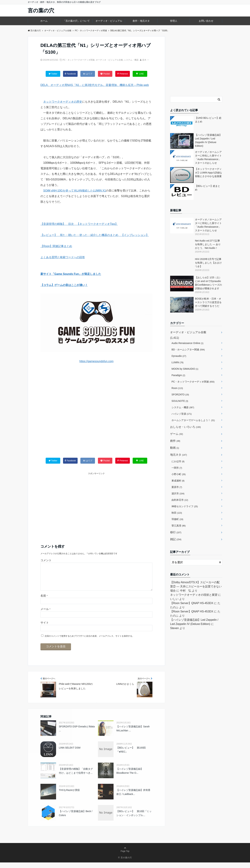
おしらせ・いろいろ (185, 427)
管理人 (174, 21)
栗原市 (177, 487)
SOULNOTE (180, 401)
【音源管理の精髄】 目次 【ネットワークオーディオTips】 (79, 224)
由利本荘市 (180, 500)
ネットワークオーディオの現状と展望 (194, 595)
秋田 (177, 513)
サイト (45, 628)
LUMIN (178, 362)
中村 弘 (186, 591)
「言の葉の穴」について (76, 21)
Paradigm (178, 375)
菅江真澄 (179, 526)
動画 (175, 448)
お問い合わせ (206, 21)
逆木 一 (146, 60)
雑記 (176, 539)
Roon (177, 388)
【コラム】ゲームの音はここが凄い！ (64, 285)
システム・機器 (131, 60)
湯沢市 (178, 493)
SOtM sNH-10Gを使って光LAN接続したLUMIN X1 (75, 191)
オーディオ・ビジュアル (109, 21)
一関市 (177, 468)
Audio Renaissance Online (187, 343)
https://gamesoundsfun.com (96, 361)
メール (45, 615)
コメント (46, 560)
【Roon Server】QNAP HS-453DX (192, 603)
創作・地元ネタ (141, 21)
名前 (44, 601)
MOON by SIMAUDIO (185, 369)
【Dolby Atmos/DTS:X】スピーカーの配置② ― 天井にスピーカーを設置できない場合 (196, 586)
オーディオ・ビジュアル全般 (109, 60)
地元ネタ (178, 455)
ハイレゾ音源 (182, 414)
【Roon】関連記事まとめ (56, 246)
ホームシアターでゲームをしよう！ (193, 420)
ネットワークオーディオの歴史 (63, 102)
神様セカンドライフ (185, 506)
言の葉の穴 (41, 11)
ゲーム (177, 434)
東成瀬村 (178, 481)
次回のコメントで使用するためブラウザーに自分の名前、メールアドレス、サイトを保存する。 (89, 642)
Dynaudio (179, 356)
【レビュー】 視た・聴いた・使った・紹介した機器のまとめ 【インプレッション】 (95, 235)
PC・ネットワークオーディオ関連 (79, 60)
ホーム (44, 21)
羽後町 (177, 519)
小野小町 (179, 474)
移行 (176, 532)
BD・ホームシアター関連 (188, 350)
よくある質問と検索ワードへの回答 (63, 257)
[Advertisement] (96, 414)
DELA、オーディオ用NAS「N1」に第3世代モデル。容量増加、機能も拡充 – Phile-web (95, 85)
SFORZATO (180, 394)
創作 (175, 441)
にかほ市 (178, 461)
